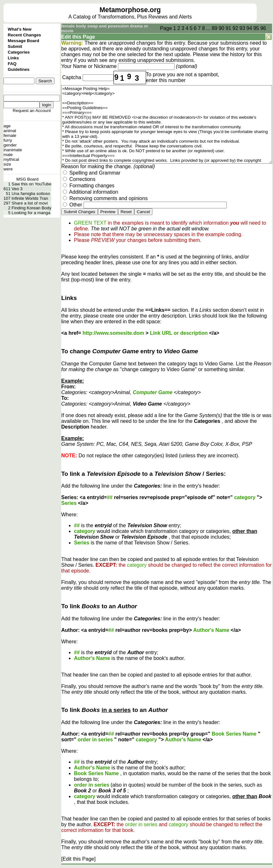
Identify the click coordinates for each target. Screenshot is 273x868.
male (8, 155)
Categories (19, 52)
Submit (15, 46)
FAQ (12, 64)
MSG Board (27, 179)
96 (263, 28)
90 (221, 28)
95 (256, 28)
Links (13, 58)
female (10, 135)
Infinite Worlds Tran (30, 198)
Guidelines (18, 69)
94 (249, 28)
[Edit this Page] (78, 859)
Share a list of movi (30, 203)
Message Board (23, 41)
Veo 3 (17, 189)
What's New (19, 29)
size (7, 164)
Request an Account (32, 111)
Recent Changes (24, 35)
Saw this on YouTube (31, 184)
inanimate (13, 150)
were (8, 169)
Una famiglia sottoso (31, 194)
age (7, 126)
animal (10, 131)
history (237, 54)
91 (228, 28)
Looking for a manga (31, 213)
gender (10, 145)
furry (8, 140)
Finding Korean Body (31, 208)
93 (242, 28)
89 (215, 28)
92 (235, 28)
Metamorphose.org (130, 10)
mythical (11, 159)
